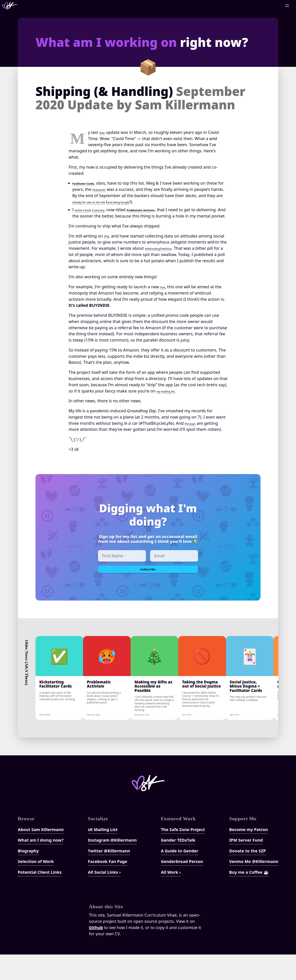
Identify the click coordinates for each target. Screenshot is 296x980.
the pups (193, 429)
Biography (28, 876)
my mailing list (171, 397)
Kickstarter (121, 189)
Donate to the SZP (247, 876)
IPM (108, 242)
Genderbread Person (182, 887)
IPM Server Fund (246, 865)
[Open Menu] (287, 6)
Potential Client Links (40, 898)
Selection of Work (36, 887)
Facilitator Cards (89, 183)
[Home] (9, 6)
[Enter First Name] (122, 562)
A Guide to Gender (180, 876)
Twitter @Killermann (109, 876)
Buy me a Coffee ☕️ (249, 898)
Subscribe (148, 577)
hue (164, 293)
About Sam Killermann (41, 855)
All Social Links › (104, 898)
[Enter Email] (174, 562)
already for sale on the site (136, 202)
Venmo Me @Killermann (254, 887)
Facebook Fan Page (108, 887)
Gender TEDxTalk (178, 865)
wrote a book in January (98, 210)
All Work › (171, 898)
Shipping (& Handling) (140, 98)
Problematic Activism (165, 210)
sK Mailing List (103, 855)
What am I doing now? (41, 865)
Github (96, 953)
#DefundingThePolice (166, 254)
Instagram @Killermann (112, 865)
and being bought (182, 202)
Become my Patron (249, 855)
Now (104, 132)
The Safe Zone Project (183, 855)
